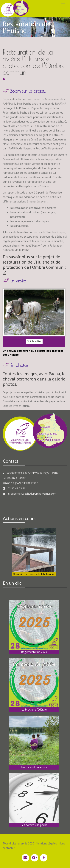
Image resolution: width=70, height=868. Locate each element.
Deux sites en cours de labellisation (34, 574)
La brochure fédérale (34, 710)
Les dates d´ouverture (34, 767)
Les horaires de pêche (34, 825)
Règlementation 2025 (34, 652)
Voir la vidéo (34, 341)
